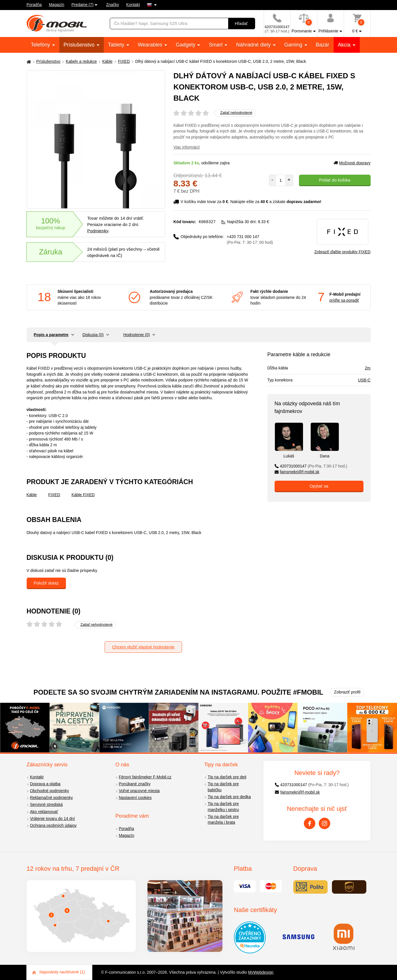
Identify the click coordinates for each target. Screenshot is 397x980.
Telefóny (41, 45)
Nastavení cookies (135, 798)
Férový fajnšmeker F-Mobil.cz (145, 777)
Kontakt (133, 5)
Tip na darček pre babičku (223, 787)
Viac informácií (187, 147)
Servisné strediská (46, 804)
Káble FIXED (83, 495)
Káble (107, 61)
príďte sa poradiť (344, 300)
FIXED (124, 61)
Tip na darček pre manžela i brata (223, 820)
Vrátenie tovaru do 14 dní (53, 819)
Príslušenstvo (80, 45)
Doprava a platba (45, 784)
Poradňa (34, 5)
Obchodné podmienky (50, 791)
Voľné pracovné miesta (139, 791)
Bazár (323, 45)
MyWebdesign (261, 972)
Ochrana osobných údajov (53, 825)
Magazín (56, 5)
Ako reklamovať (44, 812)
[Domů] (28, 62)
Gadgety (186, 45)
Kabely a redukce (81, 61)
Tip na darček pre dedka (229, 797)
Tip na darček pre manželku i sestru (223, 807)
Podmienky (98, 231)
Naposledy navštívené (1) (59, 972)
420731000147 (311, 466)
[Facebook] (310, 823)
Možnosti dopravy (352, 163)
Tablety (117, 45)
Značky (113, 5)
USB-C (364, 380)
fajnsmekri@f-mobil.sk (297, 472)
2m (368, 368)
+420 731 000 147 (250, 239)
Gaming (294, 45)
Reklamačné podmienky (51, 798)
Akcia (345, 45)
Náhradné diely (254, 45)
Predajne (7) (82, 5)
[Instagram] (324, 823)
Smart (216, 45)
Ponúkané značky (135, 784)
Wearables (151, 45)
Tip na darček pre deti (227, 777)
